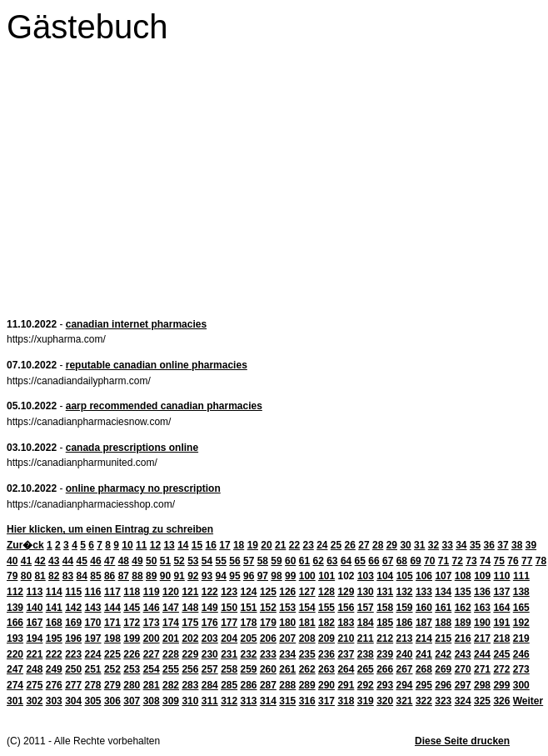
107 (443, 576)
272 (501, 669)
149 (210, 608)
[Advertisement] (277, 185)
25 (336, 545)
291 (346, 685)
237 (346, 654)
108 (463, 576)
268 (424, 669)
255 (171, 669)
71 (443, 561)
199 (132, 638)
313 (249, 701)
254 (152, 669)
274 (15, 685)
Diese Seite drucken (462, 741)
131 (385, 592)
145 (132, 608)
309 (171, 701)
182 (326, 623)
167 (34, 623)
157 (366, 608)
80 (26, 576)
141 (54, 608)
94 (221, 576)
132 (405, 592)
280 (132, 685)
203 (210, 638)
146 (152, 608)
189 (463, 623)
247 (15, 669)
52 (179, 561)
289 (307, 685)
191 (501, 623)
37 (503, 545)
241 (424, 654)
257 (210, 669)
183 (346, 623)
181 (307, 623)
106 (424, 576)
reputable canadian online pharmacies (157, 365)
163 (482, 608)
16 (211, 545)
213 (405, 638)
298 (482, 685)
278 (93, 685)
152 (268, 608)
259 (249, 669)
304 (73, 701)
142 (73, 608)
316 (307, 701)
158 (385, 608)
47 (110, 561)
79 (12, 576)
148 (190, 608)
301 (15, 701)
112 (15, 592)
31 (419, 545)
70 (429, 561)
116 (93, 592)
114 (54, 592)
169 (73, 623)
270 (463, 669)
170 (93, 623)
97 (263, 576)
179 (268, 623)
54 (207, 561)
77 (527, 561)
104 (385, 576)
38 (517, 545)
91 (179, 576)
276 (54, 685)
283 (190, 685)
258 (229, 669)
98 (276, 576)
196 (73, 638)
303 (54, 701)
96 (249, 576)
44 (68, 561)
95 (234, 576)
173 (152, 623)
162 (463, 608)
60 (290, 561)
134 (443, 592)
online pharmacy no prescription (143, 488)
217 (482, 638)
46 (95, 561)
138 (521, 592)
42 (40, 561)
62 (318, 561)
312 (229, 701)
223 (73, 654)
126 (287, 592)
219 (521, 638)
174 (171, 623)
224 (93, 654)
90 (165, 576)
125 (268, 592)
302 (34, 701)
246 (521, 654)
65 (360, 561)
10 (127, 545)
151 (249, 608)
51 (165, 561)
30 (405, 545)
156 (346, 608)
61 (304, 561)
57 (249, 561)
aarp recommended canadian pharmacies (164, 406)
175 (190, 623)
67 (388, 561)
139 (15, 608)
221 (34, 654)
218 (501, 638)
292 (366, 685)
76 (513, 561)
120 (171, 592)
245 (501, 654)
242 (443, 654)
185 (385, 623)
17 (224, 545)
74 (485, 561)
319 (366, 701)
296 (443, 685)
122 (210, 592)
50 (151, 561)
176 (210, 623)
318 (346, 701)
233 (268, 654)
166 (15, 623)
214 (424, 638)
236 (326, 654)
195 (54, 638)
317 (326, 701)
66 (374, 561)
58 (263, 561)
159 (405, 608)
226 (132, 654)
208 (307, 638)
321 (405, 701)
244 (482, 654)
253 (132, 669)
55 (221, 561)
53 (193, 561)
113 (34, 592)
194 (34, 638)
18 (239, 545)
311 (210, 701)
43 (54, 561)
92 (193, 576)
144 (112, 608)
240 (405, 654)
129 (346, 592)
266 (385, 669)
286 (249, 685)
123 (229, 592)
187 (424, 623)
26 (350, 545)
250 (73, 669)
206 (268, 638)
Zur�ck (25, 545)
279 (112, 685)
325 (482, 701)
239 (385, 654)
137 (501, 592)
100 (307, 576)
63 (332, 561)
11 (141, 545)
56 (234, 561)
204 (229, 638)
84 (82, 576)
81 (40, 576)
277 (73, 685)
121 (190, 592)
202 (190, 638)
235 (307, 654)
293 (385, 685)
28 (378, 545)
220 (15, 654)
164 (501, 608)
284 (210, 685)
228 (171, 654)
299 (501, 685)
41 (26, 561)
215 (443, 638)
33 (447, 545)
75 (499, 561)
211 (366, 638)
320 (385, 701)
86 (110, 576)
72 (458, 561)
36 (489, 545)
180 (287, 623)
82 (54, 576)
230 (210, 654)
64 (346, 561)
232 (249, 654)
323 (443, 701)
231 (229, 654)
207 (287, 638)
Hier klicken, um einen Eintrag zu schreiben (110, 529)
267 (405, 669)
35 (475, 545)
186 (405, 623)
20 (266, 545)
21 (280, 545)
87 (124, 576)
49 (137, 561)
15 (197, 545)
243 (463, 654)
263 (326, 669)
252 (112, 669)
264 (346, 669)
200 (152, 638)
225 (112, 654)
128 (326, 592)
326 (501, 701)
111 (521, 576)
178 (249, 623)
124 (249, 592)
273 (521, 669)
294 (405, 685)
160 (424, 608)
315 (287, 701)
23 (308, 545)
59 (276, 561)
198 (112, 638)
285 (229, 685)
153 (287, 608)
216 (463, 638)
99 (290, 576)
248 (34, 669)
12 (155, 545)
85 (95, 576)
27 (364, 545)
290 (326, 685)
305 (93, 701)
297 (463, 685)
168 (54, 623)
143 (93, 608)
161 (443, 608)
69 (415, 561)
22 (294, 545)
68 (402, 561)
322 (424, 701)
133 (424, 592)
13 (169, 545)
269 (443, 669)
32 (433, 545)
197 (93, 638)
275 (34, 685)
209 (326, 638)
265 (366, 669)
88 (137, 576)
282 (171, 685)
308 (152, 701)
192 (521, 623)
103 (366, 576)
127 (307, 592)
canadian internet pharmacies (136, 324)
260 (268, 669)
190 (482, 623)
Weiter (528, 701)
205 (249, 638)
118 (132, 592)
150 (229, 608)
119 (152, 592)
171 (112, 623)
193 (15, 638)
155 (326, 608)
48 (124, 561)
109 (482, 576)
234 (287, 654)
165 (521, 608)
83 (68, 576)
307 (132, 701)
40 (12, 561)
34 (461, 545)
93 (207, 576)
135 (463, 592)
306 (112, 701)
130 (366, 592)
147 (171, 608)
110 (502, 576)
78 (541, 561)
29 (392, 545)
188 (443, 623)
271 (482, 669)
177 (229, 623)
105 (405, 576)
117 (112, 592)
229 (190, 654)
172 (132, 623)
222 (54, 654)
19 (253, 545)
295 (424, 685)
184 (366, 623)
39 (531, 545)
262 (307, 669)
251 (93, 669)
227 (152, 654)
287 (268, 685)
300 (521, 685)
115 (73, 592)
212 (385, 638)
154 (307, 608)
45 (82, 561)
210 (346, 638)
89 (151, 576)
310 (190, 701)
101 (326, 576)
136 (482, 592)
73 (471, 561)
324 (463, 701)
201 (171, 638)
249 (54, 669)
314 (268, 701)
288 (287, 685)
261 (287, 669)
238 (366, 654)
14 (183, 545)
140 (34, 608)
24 (322, 545)
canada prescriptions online (132, 448)
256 (190, 669)
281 (152, 685)
